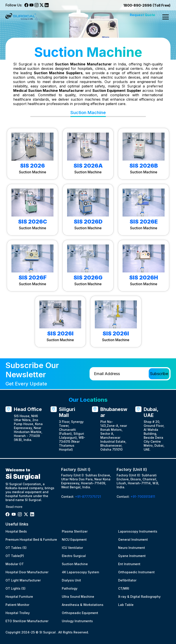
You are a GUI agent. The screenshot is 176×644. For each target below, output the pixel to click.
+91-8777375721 (88, 497)
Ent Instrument (129, 564)
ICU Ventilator (72, 548)
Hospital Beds (16, 531)
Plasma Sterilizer (75, 531)
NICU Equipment (74, 539)
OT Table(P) (15, 556)
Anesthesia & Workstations (83, 605)
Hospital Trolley (18, 613)
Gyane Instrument (132, 556)
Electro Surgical (74, 556)
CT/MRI (124, 588)
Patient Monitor (17, 605)
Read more (14, 507)
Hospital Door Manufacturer (27, 572)
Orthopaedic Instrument (136, 572)
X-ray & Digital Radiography (139, 597)
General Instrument (133, 539)
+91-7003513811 (143, 497)
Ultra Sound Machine (78, 597)
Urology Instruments (77, 621)
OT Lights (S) (16, 588)
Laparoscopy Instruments (138, 531)
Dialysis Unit (71, 580)
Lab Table (126, 605)
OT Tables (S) (16, 548)
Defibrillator (127, 580)
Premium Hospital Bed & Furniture (31, 539)
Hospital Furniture (19, 597)
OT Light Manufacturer (23, 580)
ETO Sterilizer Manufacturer (27, 621)
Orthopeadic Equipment (80, 613)
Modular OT (15, 564)
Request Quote (142, 15)
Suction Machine (75, 564)
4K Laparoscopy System (80, 572)
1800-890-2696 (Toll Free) (147, 5)
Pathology (70, 588)
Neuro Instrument (132, 548)
